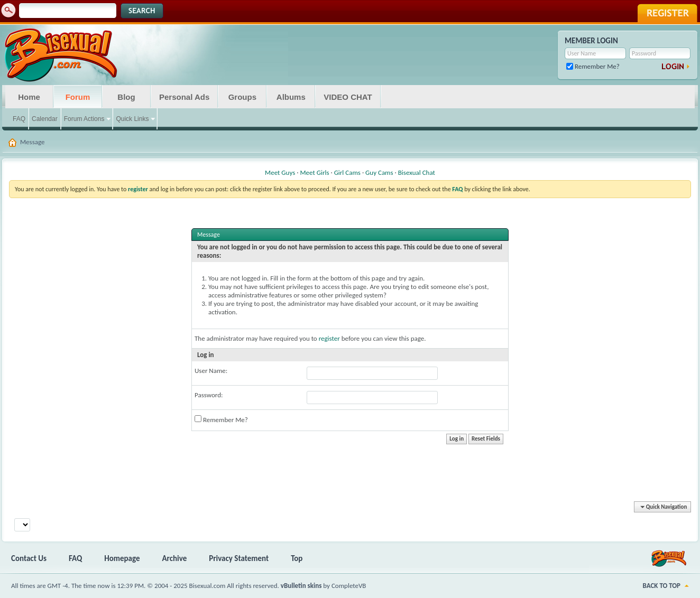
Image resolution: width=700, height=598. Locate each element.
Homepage (122, 558)
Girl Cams (347, 172)
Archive (175, 558)
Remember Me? (593, 66)
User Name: (211, 371)
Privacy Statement (239, 558)
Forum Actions (84, 119)
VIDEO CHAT (348, 97)
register (329, 338)
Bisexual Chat (417, 172)
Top (297, 558)
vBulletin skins (301, 586)
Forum (78, 97)
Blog (126, 97)
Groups (242, 97)
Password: (209, 395)
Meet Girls (314, 172)
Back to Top (662, 586)
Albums (291, 97)
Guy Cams (379, 172)
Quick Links (132, 119)
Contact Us (29, 558)
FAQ (19, 119)
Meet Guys (280, 172)
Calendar (45, 119)
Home (29, 97)
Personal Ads (184, 97)
